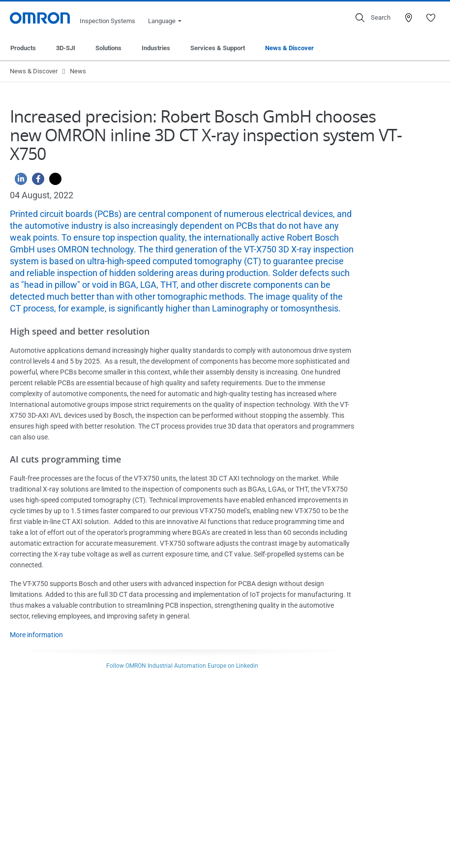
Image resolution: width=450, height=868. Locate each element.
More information (36, 635)
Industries (156, 48)
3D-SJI (66, 48)
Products (23, 48)
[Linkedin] (18, 181)
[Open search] (373, 18)
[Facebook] (36, 181)
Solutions (108, 48)
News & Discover (289, 48)
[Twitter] (53, 181)
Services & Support (218, 48)
